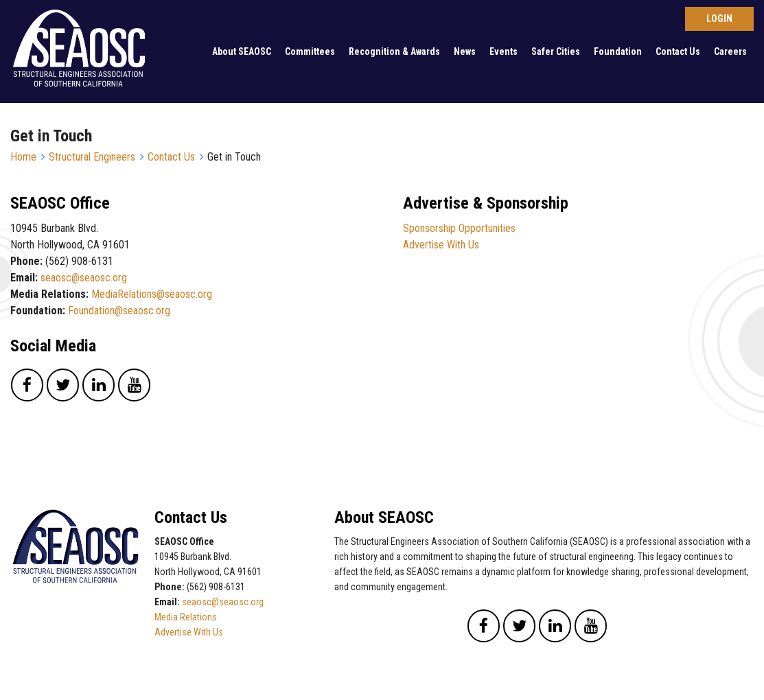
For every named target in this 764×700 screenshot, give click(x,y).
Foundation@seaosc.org (119, 311)
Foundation (618, 51)
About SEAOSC (242, 51)
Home (23, 157)
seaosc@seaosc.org (84, 278)
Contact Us (678, 51)
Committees (310, 51)
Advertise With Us (441, 245)
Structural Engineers (92, 157)
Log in (719, 19)
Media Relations (186, 617)
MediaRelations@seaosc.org (152, 294)
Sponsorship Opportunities (459, 228)
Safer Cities (556, 51)
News (465, 51)
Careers (730, 51)
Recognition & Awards (394, 51)
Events (503, 51)
